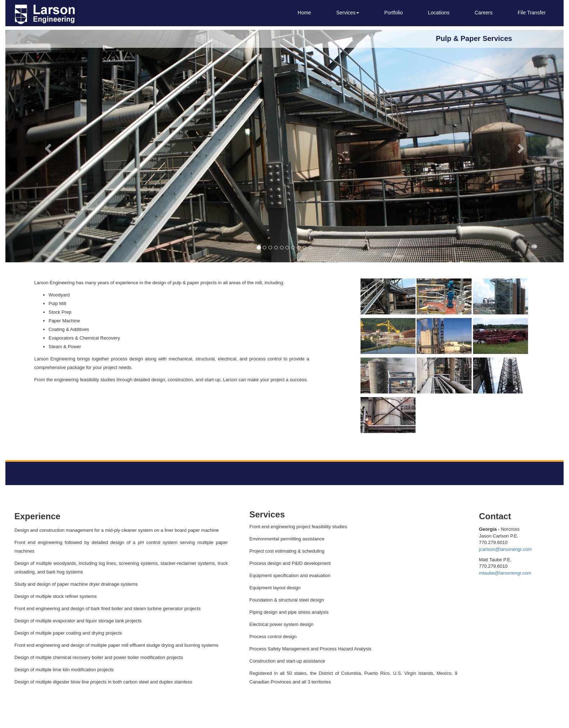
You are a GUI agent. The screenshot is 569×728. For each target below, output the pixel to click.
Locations (439, 13)
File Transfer (532, 13)
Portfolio (393, 13)
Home (304, 13)
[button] (47, 146)
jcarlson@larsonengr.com (506, 549)
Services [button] (348, 13)
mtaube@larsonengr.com (505, 573)
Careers (483, 13)
